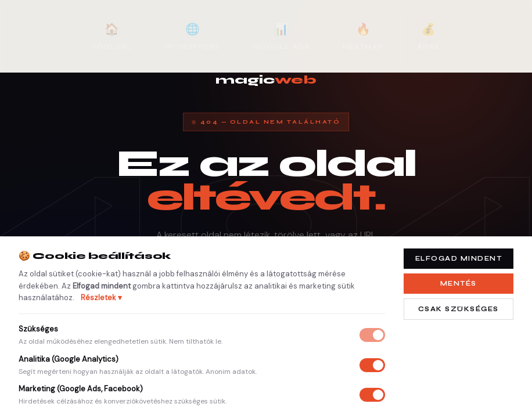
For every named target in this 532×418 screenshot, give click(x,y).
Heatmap (363, 35)
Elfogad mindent (459, 259)
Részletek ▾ (101, 298)
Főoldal (112, 35)
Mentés (459, 284)
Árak (429, 35)
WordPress (193, 35)
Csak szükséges (459, 309)
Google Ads (281, 35)
